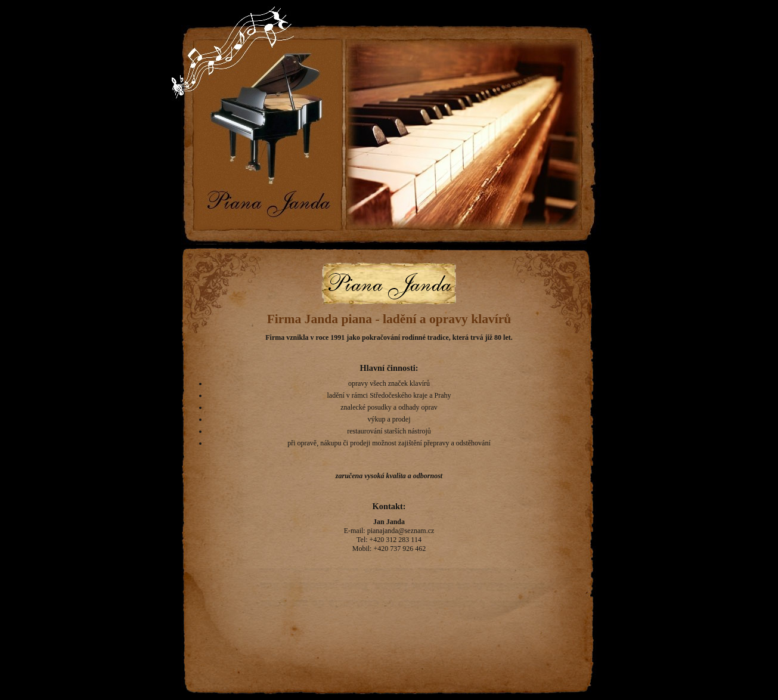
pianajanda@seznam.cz (401, 531)
